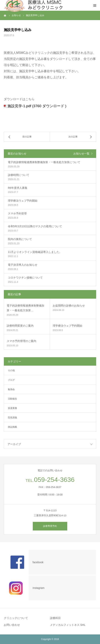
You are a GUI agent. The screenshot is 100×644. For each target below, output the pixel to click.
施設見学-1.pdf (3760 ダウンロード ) (37, 106)
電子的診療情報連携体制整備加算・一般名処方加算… (25, 308)
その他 (11, 370)
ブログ (11, 380)
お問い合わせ (12, 625)
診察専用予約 (50, 526)
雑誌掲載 (12, 427)
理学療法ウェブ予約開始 (67, 326)
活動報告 (12, 399)
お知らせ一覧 (81, 154)
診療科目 (55, 618)
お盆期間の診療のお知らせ (69, 306)
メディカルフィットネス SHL (68, 625)
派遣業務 (12, 408)
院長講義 (12, 418)
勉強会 (11, 389)
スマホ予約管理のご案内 (21, 341)
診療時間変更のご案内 (20, 326)
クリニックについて (16, 618)
